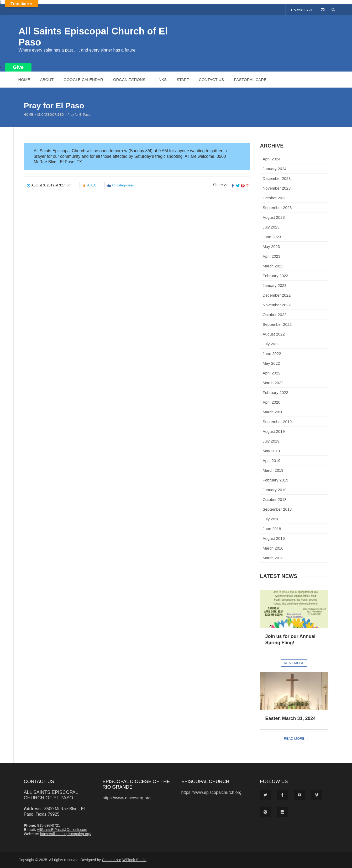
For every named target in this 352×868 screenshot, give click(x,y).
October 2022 (275, 315)
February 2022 (276, 392)
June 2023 (272, 237)
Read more (294, 663)
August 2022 (274, 334)
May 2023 (271, 247)
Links (161, 80)
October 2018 (275, 499)
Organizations (129, 80)
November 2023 (277, 188)
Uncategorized (50, 115)
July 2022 (271, 344)
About (47, 80)
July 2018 (271, 519)
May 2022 (271, 363)
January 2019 (275, 490)
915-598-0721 (301, 10)
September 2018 (277, 509)
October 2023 (275, 198)
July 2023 (271, 227)
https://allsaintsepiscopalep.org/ (65, 834)
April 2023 (272, 256)
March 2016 (273, 548)
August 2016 (274, 538)
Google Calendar (83, 80)
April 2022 (272, 373)
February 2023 (276, 276)
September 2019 (277, 422)
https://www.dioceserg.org (127, 798)
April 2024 (272, 159)
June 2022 (272, 354)
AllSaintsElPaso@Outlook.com (62, 830)
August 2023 (274, 217)
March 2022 (273, 383)
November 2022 (277, 305)
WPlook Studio (134, 860)
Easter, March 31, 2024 (291, 718)
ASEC (92, 185)
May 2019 (271, 451)
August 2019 (274, 431)
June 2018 (272, 529)
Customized (112, 860)
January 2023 (275, 285)
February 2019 (276, 480)
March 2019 (273, 470)
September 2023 (277, 208)
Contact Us (211, 80)
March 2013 (273, 558)
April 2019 (272, 461)
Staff (183, 80)
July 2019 (271, 441)
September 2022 (277, 324)
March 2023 (273, 266)
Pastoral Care (250, 80)
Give (18, 67)
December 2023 (277, 178)
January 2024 (275, 169)
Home (24, 80)
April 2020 (272, 402)
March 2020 (273, 412)
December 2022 (277, 295)
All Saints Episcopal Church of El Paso (51, 795)
